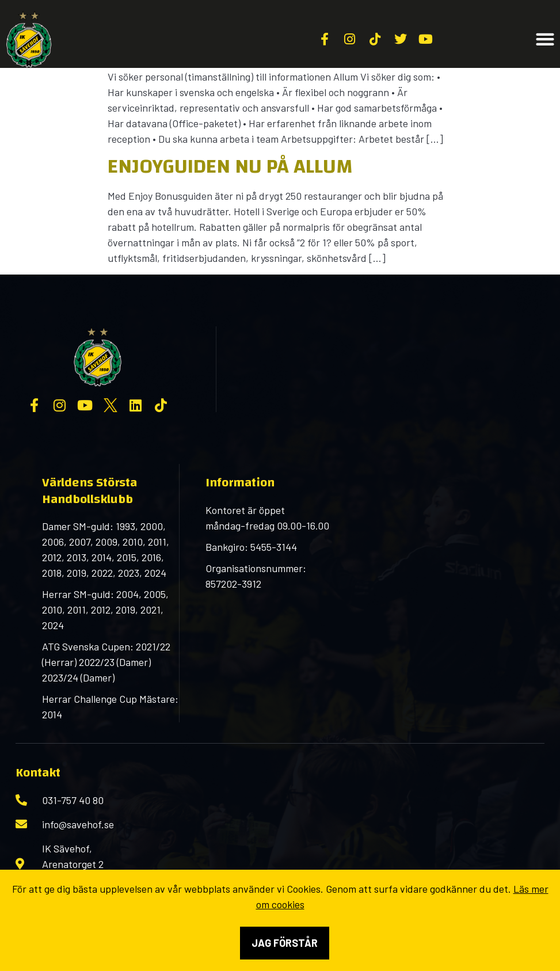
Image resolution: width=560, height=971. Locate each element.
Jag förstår (285, 943)
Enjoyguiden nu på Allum (230, 167)
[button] (545, 39)
